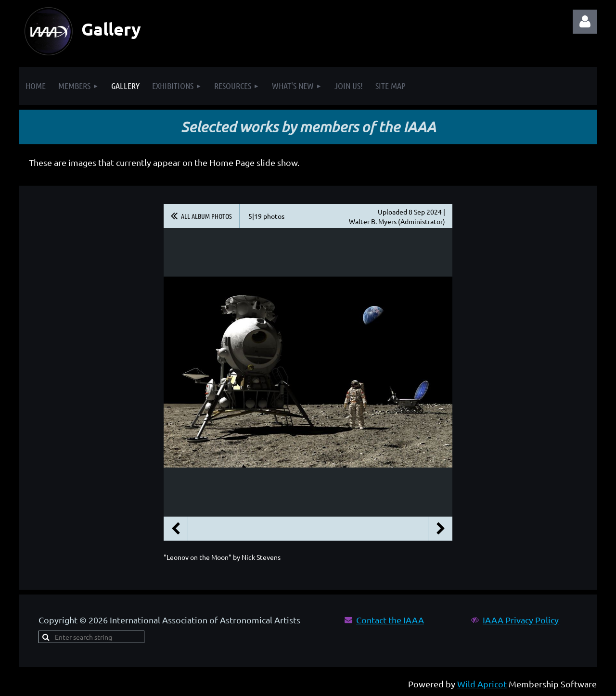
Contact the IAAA (390, 620)
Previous (176, 529)
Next (440, 529)
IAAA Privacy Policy (521, 620)
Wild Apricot (482, 684)
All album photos (206, 216)
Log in (585, 22)
